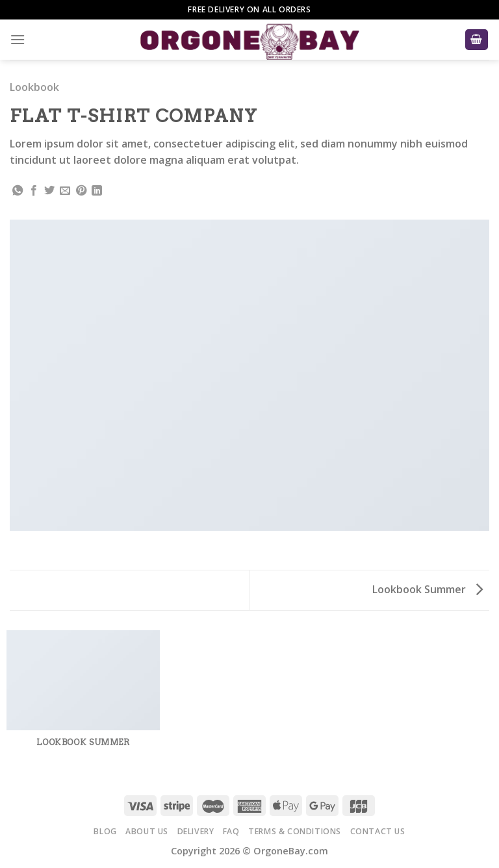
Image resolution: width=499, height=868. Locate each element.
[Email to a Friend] (65, 191)
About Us (147, 831)
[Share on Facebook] (34, 191)
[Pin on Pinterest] (81, 191)
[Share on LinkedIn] (97, 191)
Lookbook (34, 87)
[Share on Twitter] (49, 191)
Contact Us (378, 831)
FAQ (231, 831)
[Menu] (18, 39)
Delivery (196, 831)
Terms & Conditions (295, 831)
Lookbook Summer (428, 589)
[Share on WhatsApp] (18, 191)
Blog (105, 831)
